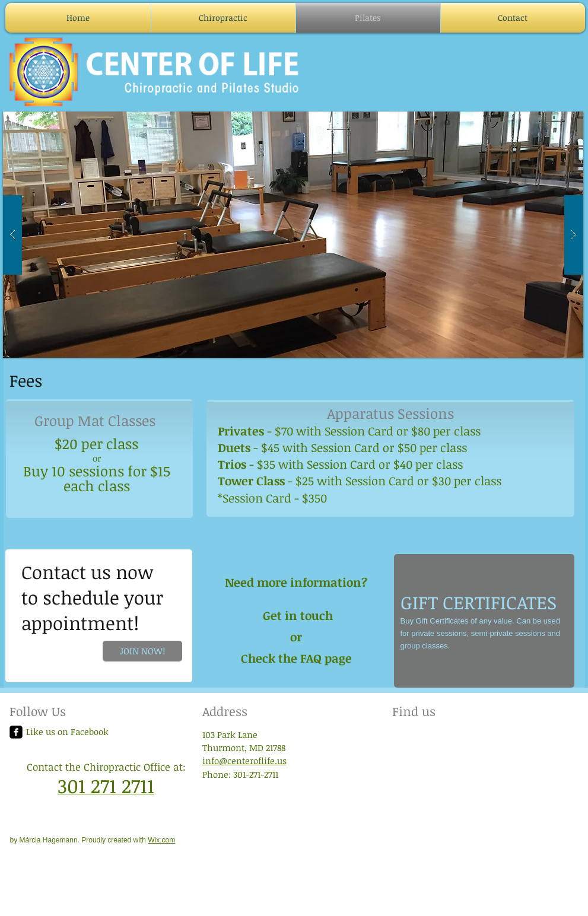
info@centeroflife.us (244, 761)
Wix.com (161, 840)
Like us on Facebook (67, 731)
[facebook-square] (16, 732)
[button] (293, 235)
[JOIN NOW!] (142, 651)
